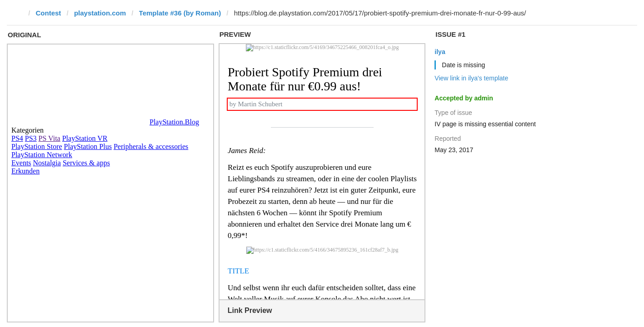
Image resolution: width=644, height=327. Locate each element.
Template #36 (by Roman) (180, 13)
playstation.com (100, 13)
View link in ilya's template (471, 78)
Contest (49, 13)
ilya (440, 52)
